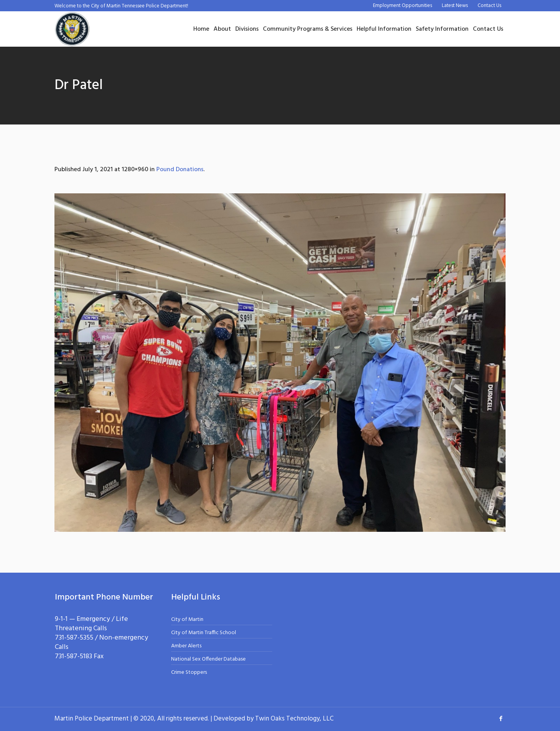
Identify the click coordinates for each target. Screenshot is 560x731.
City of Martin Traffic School (204, 633)
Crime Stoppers (189, 672)
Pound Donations (180, 170)
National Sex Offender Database (208, 659)
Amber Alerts (186, 646)
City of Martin (187, 620)
